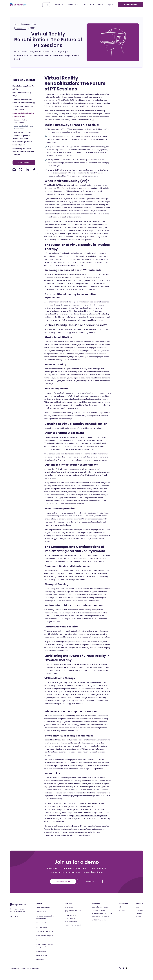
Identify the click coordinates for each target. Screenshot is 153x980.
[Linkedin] (127, 968)
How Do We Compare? (73, 925)
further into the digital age (65, 664)
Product (39, 904)
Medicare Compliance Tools (73, 911)
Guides (122, 910)
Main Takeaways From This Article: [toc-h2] (24, 87)
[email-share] (14, 169)
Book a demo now (76, 832)
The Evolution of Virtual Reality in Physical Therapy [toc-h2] (24, 101)
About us (139, 913)
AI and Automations (43, 907)
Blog (34, 24)
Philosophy (139, 910)
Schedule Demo (16, 917)
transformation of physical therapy (63, 274)
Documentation (41, 955)
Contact (138, 917)
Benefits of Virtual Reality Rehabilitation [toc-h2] (23, 115)
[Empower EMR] (19, 4)
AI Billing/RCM (41, 951)
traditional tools (92, 94)
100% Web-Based (71, 922)
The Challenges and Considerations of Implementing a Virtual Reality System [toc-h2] (22, 140)
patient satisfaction (65, 265)
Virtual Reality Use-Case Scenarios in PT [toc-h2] (23, 108)
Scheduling (40, 960)
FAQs (137, 907)
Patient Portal (41, 923)
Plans (101, 4)
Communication (42, 927)
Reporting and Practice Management (44, 946)
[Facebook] (124, 968)
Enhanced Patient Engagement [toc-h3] (21, 121)
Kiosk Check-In (41, 912)
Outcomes (39, 940)
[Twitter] (120, 968)
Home (16, 24)
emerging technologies (60, 743)
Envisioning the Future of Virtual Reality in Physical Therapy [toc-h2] (23, 152)
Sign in (111, 4)
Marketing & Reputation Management (45, 917)
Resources (25, 24)
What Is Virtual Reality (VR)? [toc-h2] (22, 94)
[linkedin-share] (27, 169)
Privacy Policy (15, 968)
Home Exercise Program (44, 936)
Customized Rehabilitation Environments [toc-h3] (24, 127)
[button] (59, 5)
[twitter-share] (21, 169)
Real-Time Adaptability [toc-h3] (23, 132)
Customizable (70, 918)
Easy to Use (69, 907)
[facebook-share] (34, 169)
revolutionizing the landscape (74, 103)
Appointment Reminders (45, 931)
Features (69, 904)
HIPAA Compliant (71, 915)
